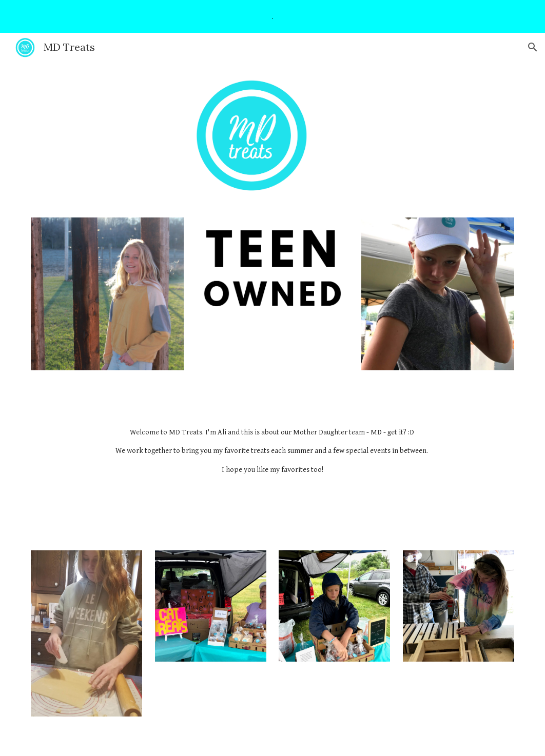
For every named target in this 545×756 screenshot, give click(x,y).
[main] (272, 451)
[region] (272, 16)
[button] (533, 47)
